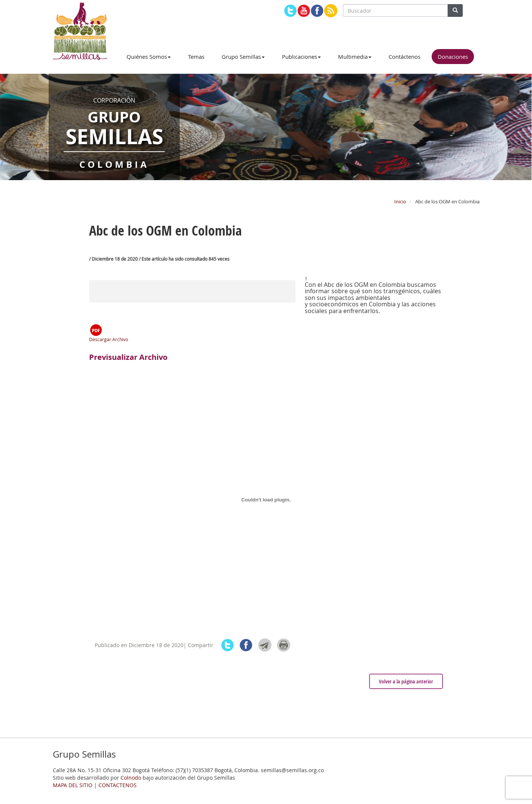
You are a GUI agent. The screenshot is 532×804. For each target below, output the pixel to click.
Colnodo (131, 778)
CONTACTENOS (118, 785)
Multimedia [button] (355, 57)
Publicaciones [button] (301, 57)
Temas (196, 57)
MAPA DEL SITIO (73, 785)
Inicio (400, 201)
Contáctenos (405, 57)
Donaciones (453, 57)
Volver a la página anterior (406, 681)
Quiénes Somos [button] (149, 57)
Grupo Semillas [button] (243, 57)
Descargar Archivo (109, 333)
